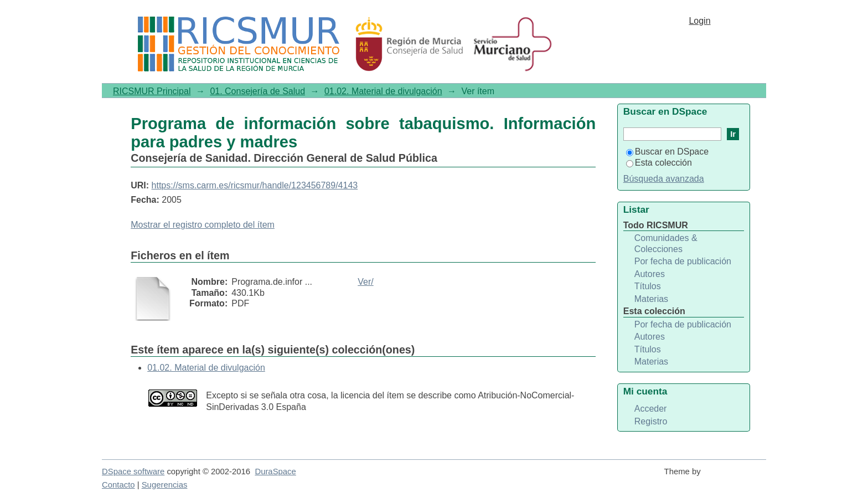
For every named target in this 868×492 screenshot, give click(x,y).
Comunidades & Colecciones (666, 244)
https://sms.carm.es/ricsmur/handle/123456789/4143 (255, 185)
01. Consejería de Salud (257, 91)
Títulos (648, 286)
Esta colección (659, 163)
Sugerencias (165, 485)
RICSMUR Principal (152, 91)
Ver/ (365, 282)
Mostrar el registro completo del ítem (203, 225)
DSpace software (133, 471)
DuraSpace (275, 471)
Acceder (651, 409)
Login (699, 21)
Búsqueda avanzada (664, 179)
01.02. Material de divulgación (383, 91)
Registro (651, 421)
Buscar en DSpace (667, 152)
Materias (651, 299)
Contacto (118, 485)
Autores (650, 274)
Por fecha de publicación (683, 261)
